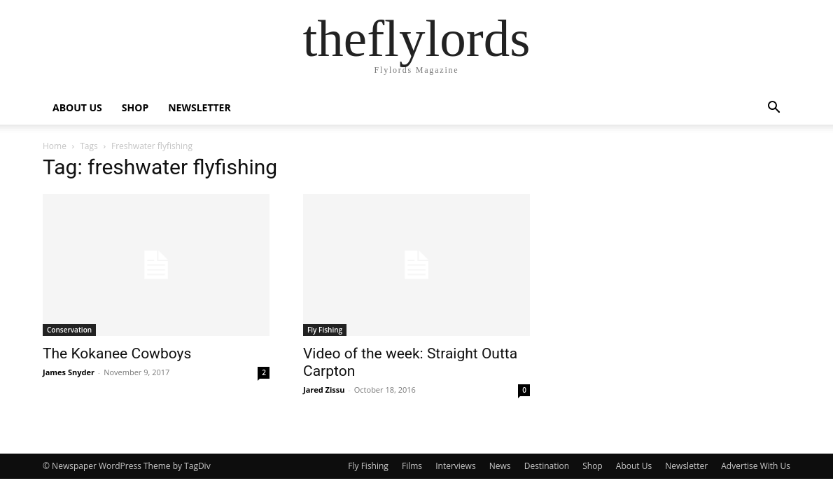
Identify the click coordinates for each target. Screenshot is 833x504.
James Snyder (69, 372)
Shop (593, 466)
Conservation (69, 330)
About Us (634, 466)
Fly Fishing (325, 330)
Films (412, 466)
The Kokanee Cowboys (117, 353)
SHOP (135, 107)
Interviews (455, 466)
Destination (547, 466)
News (500, 466)
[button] (773, 109)
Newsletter (686, 466)
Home (55, 146)
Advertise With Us (756, 466)
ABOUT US (77, 107)
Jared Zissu (324, 390)
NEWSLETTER (199, 107)
